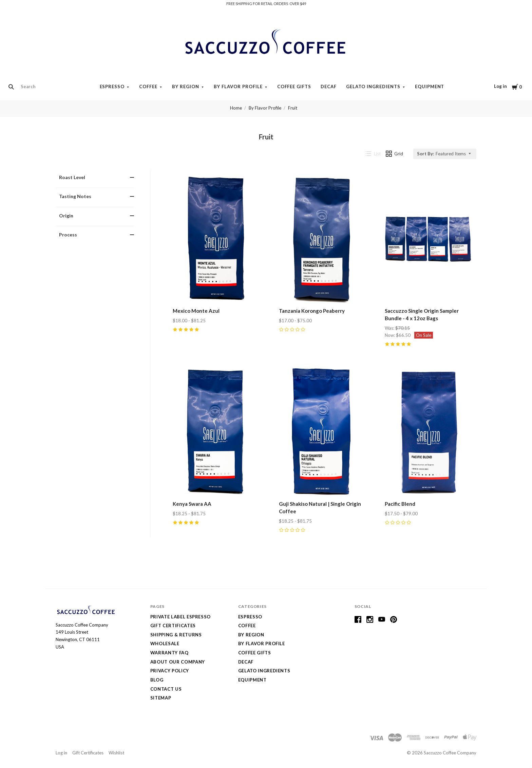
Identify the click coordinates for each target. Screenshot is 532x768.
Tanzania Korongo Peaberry (312, 311)
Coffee (148, 87)
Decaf (329, 87)
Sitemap (161, 698)
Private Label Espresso (180, 617)
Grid (395, 154)
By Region (186, 87)
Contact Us (166, 689)
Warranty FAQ (169, 653)
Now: (390, 335)
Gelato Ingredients (373, 87)
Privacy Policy (170, 671)
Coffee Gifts (294, 87)
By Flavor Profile (238, 87)
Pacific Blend (400, 504)
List (373, 154)
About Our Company (178, 662)
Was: (390, 328)
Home (236, 108)
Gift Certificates (173, 626)
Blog (157, 680)
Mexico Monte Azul (196, 311)
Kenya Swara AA (192, 504)
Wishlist (116, 753)
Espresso (112, 87)
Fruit (293, 108)
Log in (500, 86)
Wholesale (165, 644)
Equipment (430, 87)
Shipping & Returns (176, 635)
